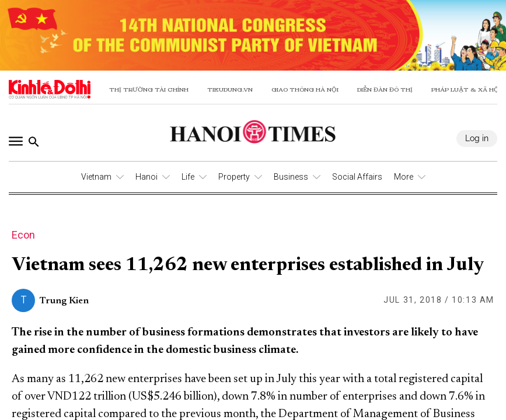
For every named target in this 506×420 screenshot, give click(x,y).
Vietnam (96, 177)
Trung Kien (64, 301)
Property (234, 177)
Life (188, 177)
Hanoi (146, 177)
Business (291, 177)
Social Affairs (357, 177)
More (404, 177)
